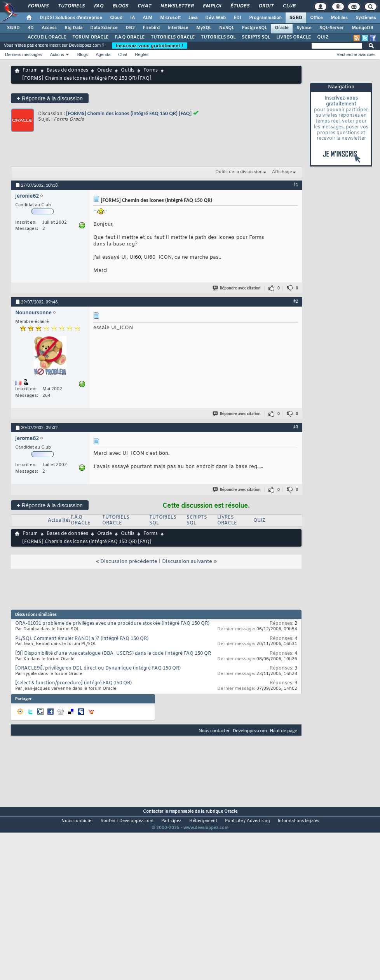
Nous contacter (214, 730)
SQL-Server (332, 28)
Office (316, 18)
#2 (296, 301)
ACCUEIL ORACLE (47, 37)
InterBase (178, 28)
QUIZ (323, 37)
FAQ (98, 6)
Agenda (103, 54)
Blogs (120, 6)
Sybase (304, 28)
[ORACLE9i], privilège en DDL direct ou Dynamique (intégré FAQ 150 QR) (98, 668)
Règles (142, 54)
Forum (30, 70)
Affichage (282, 172)
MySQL (204, 28)
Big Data (73, 28)
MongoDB (363, 28)
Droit (266, 6)
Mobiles (339, 18)
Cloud (116, 18)
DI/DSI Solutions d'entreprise (71, 18)
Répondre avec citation (237, 288)
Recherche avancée (356, 54)
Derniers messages (24, 54)
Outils (128, 70)
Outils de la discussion (239, 172)
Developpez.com (250, 730)
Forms (151, 70)
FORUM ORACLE (90, 37)
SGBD (296, 18)
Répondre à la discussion (50, 98)
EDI (237, 18)
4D (31, 28)
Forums (38, 6)
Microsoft (170, 18)
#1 (296, 184)
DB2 (130, 28)
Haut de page (284, 730)
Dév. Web (215, 18)
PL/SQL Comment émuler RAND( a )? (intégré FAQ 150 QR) (82, 639)
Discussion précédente (129, 562)
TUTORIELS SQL (218, 37)
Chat (144, 6)
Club (289, 6)
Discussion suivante (187, 562)
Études (240, 6)
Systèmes (366, 18)
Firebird (151, 28)
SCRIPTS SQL (256, 37)
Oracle (282, 28)
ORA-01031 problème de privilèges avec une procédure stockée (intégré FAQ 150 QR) (112, 624)
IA (132, 18)
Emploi (212, 6)
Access (49, 28)
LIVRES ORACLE (294, 37)
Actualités (59, 521)
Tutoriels (71, 6)
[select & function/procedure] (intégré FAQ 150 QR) (73, 683)
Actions (57, 54)
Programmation (265, 18)
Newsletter (177, 6)
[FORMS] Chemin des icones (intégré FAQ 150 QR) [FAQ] (129, 113)
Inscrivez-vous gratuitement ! (150, 46)
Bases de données (67, 70)
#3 (296, 427)
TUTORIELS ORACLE (173, 37)
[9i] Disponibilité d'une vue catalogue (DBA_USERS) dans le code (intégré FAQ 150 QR (113, 654)
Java (193, 18)
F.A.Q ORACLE (130, 37)
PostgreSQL (254, 28)
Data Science (104, 28)
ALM (147, 18)
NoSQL (227, 28)
